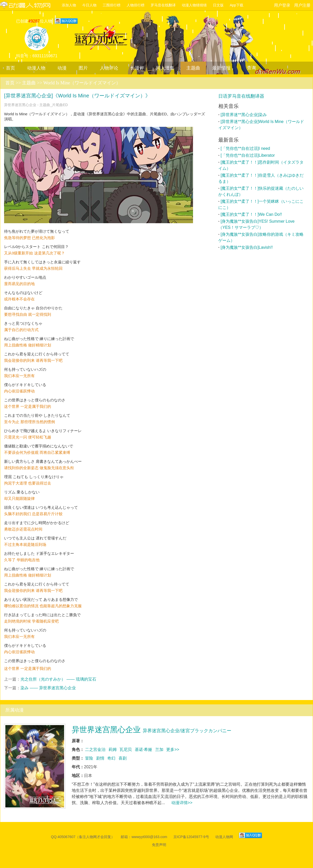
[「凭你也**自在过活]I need (245, 148)
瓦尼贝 (126, 749)
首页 (10, 68)
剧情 (100, 758)
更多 (304, 140)
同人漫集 (165, 68)
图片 (83, 68)
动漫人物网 (29, 6)
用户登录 (282, 5)
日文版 (218, 5)
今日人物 (89, 5)
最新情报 (221, 68)
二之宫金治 (95, 749)
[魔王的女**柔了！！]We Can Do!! (251, 214)
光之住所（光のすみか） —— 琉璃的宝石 (58, 679)
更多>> (173, 749)
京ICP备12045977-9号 (191, 837)
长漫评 (137, 68)
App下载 (237, 5)
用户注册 (302, 5)
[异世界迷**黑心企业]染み (244, 115)
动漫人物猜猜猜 (194, 5)
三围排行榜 (112, 5)
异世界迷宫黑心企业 (152, 730)
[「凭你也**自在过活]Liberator (248, 155)
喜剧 (123, 758)
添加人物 (69, 5)
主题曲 (193, 68)
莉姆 (113, 749)
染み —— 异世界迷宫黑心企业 (48, 688)
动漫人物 (36, 68)
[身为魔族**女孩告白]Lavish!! (247, 247)
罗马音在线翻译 (163, 5)
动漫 (62, 68)
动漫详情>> (182, 803)
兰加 (159, 749)
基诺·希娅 (143, 749)
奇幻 (111, 758)
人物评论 (109, 68)
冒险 (89, 758)
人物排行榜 (136, 5)
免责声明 (159, 845)
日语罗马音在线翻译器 (241, 96)
